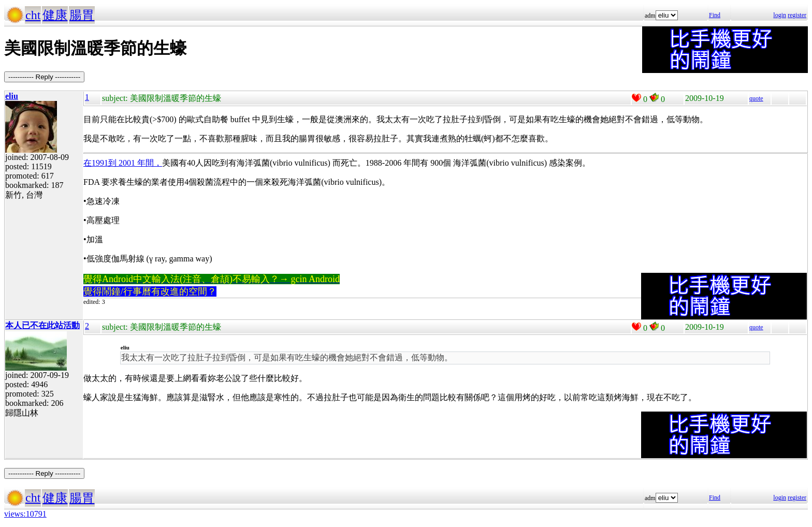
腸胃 (82, 15)
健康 (55, 15)
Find (715, 15)
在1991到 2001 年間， (123, 163)
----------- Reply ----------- (44, 77)
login (780, 15)
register (797, 15)
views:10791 (25, 514)
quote (756, 98)
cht (33, 15)
